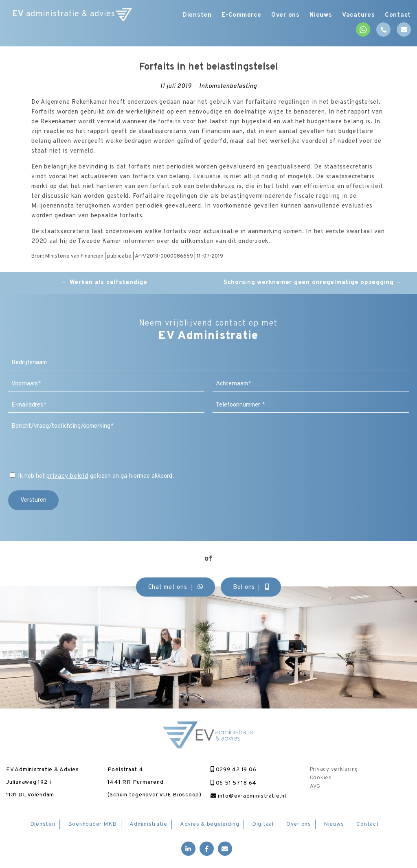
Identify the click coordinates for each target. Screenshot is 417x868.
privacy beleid (67, 476)
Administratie (148, 824)
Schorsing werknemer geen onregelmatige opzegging (313, 283)
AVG (315, 787)
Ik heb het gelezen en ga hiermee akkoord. (96, 476)
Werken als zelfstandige (104, 283)
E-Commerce (232, 15)
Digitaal (263, 824)
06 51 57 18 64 (234, 783)
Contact (398, 15)
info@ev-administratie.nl (248, 796)
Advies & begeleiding (210, 824)
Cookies (321, 778)
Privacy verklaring (334, 770)
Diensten (185, 15)
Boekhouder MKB (93, 824)
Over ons (279, 15)
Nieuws (316, 15)
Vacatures (356, 15)
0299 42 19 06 (233, 770)
